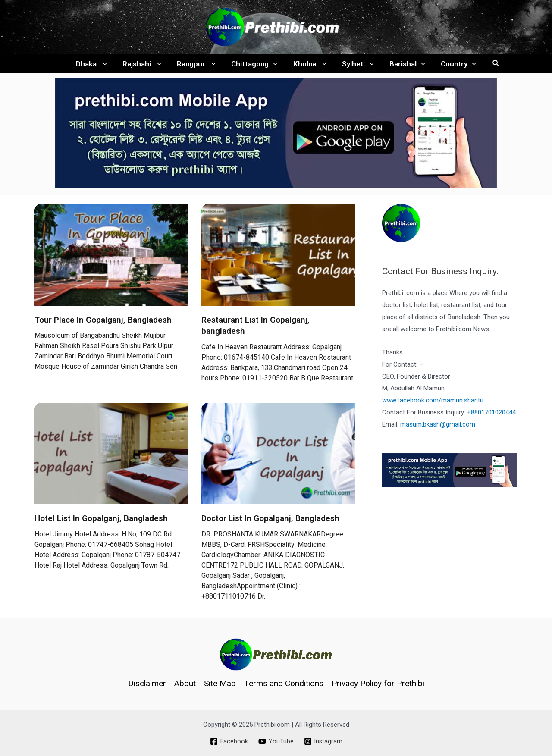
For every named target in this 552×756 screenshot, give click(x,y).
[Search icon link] (493, 65)
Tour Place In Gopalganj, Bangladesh (103, 322)
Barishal (405, 65)
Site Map (220, 683)
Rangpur (198, 65)
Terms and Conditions (284, 683)
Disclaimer (147, 683)
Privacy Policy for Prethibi (378, 683)
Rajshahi (144, 65)
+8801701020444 (491, 415)
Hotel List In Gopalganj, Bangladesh (101, 521)
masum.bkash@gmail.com (438, 427)
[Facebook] (228, 741)
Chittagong (255, 65)
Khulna (309, 65)
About (185, 683)
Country (455, 65)
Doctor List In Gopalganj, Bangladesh (270, 521)
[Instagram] (323, 741)
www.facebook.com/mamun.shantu (433, 403)
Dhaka (94, 65)
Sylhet (357, 65)
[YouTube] (276, 741)
